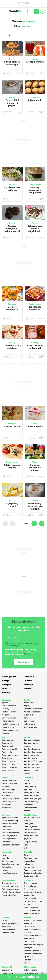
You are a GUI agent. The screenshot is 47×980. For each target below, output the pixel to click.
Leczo (4, 920)
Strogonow (7, 927)
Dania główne (35, 185)
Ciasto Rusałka (35, 426)
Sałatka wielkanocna (11, 845)
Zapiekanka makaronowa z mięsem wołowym (33, 945)
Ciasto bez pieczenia (11, 799)
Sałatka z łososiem (32, 749)
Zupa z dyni (7, 743)
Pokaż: (23, 26)
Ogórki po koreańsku (32, 910)
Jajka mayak (35, 100)
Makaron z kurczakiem (33, 709)
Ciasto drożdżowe (10, 783)
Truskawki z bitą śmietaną (12, 347)
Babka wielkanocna (10, 833)
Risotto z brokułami (32, 796)
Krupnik (27, 783)
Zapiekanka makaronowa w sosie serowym (33, 930)
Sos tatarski (7, 842)
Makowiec (6, 796)
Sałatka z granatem (32, 767)
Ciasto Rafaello (9, 793)
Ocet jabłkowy (30, 886)
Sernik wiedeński (31, 876)
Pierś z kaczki (29, 703)
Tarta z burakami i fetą (33, 973)
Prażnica (6, 733)
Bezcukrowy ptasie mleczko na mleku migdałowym (35, 508)
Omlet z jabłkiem (9, 718)
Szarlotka (6, 786)
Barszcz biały (8, 752)
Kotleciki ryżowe (30, 808)
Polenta (27, 811)
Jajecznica (6, 703)
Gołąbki (27, 780)
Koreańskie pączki (10, 873)
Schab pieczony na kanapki (35, 347)
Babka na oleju (8, 789)
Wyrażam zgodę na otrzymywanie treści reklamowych (21, 645)
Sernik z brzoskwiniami (33, 873)
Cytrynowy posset (12, 505)
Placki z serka (8, 721)
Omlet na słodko (9, 706)
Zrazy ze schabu (30, 727)
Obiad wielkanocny (10, 821)
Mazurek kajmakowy (11, 886)
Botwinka (28, 855)
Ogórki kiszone (30, 889)
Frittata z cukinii (12, 426)
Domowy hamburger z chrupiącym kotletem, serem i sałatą (35, 193)
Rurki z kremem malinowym (12, 63)
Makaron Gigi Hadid (32, 951)
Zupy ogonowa (8, 740)
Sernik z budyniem (10, 780)
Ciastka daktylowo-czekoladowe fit (12, 229)
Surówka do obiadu (32, 740)
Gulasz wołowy (8, 930)
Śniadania (29, 677)
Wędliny (35, 343)
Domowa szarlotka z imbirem (35, 468)
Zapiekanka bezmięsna (35, 308)
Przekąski (35, 97)
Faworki (5, 858)
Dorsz (26, 718)
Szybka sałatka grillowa (12, 189)
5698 (26, 523)
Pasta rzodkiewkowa (32, 870)
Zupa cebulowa (9, 770)
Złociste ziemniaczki (12, 308)
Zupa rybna (28, 824)
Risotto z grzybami (31, 793)
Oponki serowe (8, 861)
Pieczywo (7, 685)
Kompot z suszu (30, 842)
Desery (12, 59)
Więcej (26, 654)
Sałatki (12, 185)
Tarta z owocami (9, 883)
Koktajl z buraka (35, 62)
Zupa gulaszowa (9, 761)
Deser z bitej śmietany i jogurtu (12, 103)
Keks (26, 848)
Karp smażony (30, 833)
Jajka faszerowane (10, 818)
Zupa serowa (8, 758)
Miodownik (7, 805)
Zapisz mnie (23, 662)
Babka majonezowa (10, 889)
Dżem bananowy (31, 907)
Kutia (26, 845)
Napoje (35, 59)
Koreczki (6, 870)
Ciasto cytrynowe (9, 802)
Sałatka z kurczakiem (33, 752)
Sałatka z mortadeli (32, 764)
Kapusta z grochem (32, 830)
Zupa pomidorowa (10, 767)
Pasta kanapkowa (10, 712)
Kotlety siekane (30, 715)
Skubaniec (6, 808)
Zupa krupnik (8, 746)
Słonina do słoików (32, 913)
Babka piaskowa (9, 839)
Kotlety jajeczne (30, 970)
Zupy (4, 689)
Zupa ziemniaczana (10, 755)
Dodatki (28, 681)
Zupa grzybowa (30, 827)
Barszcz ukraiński (9, 749)
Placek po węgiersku (11, 924)
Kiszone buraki (30, 898)
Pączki (5, 855)
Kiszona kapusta (31, 883)
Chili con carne (8, 933)
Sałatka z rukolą (31, 758)
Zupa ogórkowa (9, 764)
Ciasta (35, 424)
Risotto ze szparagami (33, 799)
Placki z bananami (10, 730)
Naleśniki (6, 715)
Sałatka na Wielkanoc (33, 761)
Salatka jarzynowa (32, 755)
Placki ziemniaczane (32, 712)
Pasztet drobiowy (9, 824)
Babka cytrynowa (9, 836)
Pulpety (27, 706)
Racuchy (6, 709)
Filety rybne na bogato (12, 466)
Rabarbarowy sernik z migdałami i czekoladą (35, 230)
